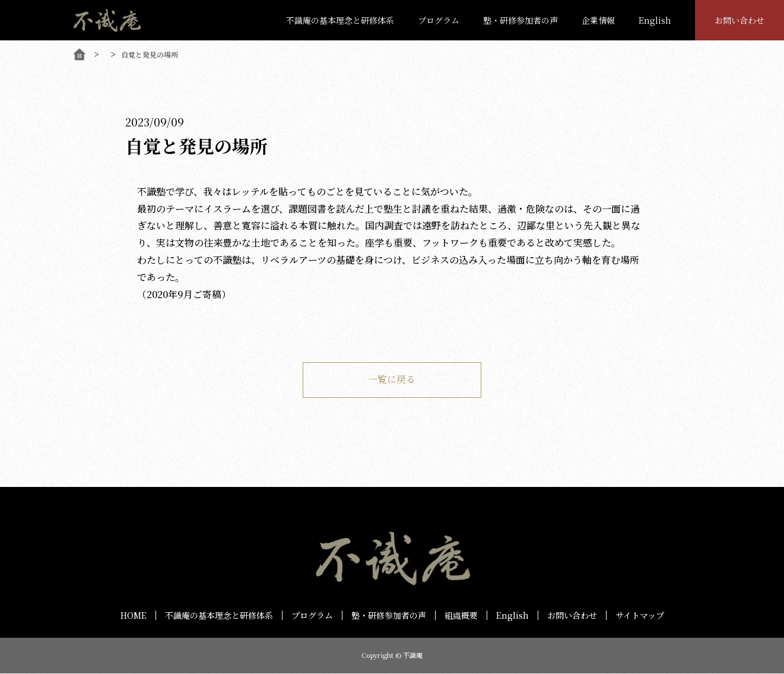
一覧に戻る (392, 380)
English (655, 20)
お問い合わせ (739, 20)
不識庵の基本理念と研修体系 (340, 20)
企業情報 (598, 20)
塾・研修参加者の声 (520, 20)
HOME (134, 615)
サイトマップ (640, 615)
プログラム (439, 20)
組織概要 (461, 615)
